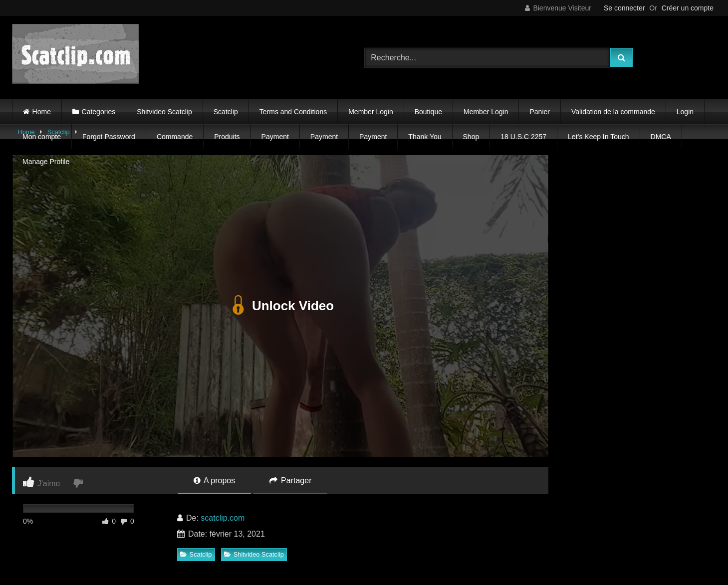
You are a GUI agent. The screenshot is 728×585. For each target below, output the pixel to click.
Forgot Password (109, 137)
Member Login (371, 112)
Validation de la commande (613, 112)
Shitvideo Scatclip (164, 112)
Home (42, 112)
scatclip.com (223, 518)
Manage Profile (46, 162)
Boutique (428, 112)
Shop (471, 137)
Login (685, 112)
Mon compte (42, 137)
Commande (175, 137)
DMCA (661, 137)
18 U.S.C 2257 (523, 137)
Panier (539, 112)
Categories (99, 112)
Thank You (425, 137)
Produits (227, 137)
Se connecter (624, 8)
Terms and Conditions (293, 112)
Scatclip (226, 112)
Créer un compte (688, 8)
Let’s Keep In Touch (598, 137)
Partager (291, 481)
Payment (275, 137)
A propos (215, 481)
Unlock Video (280, 306)
